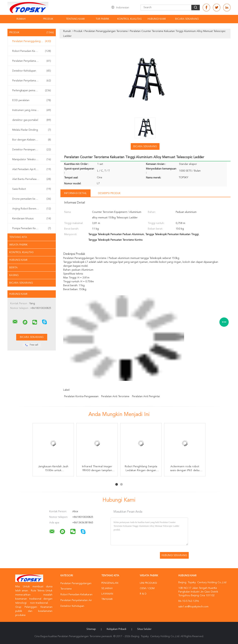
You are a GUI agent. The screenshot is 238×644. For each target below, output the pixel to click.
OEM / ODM (147, 588)
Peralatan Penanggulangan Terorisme (33, 41)
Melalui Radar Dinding (32, 130)
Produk (48, 19)
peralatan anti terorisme (115, 396)
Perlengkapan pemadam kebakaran (33, 91)
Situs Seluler (144, 629)
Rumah (21, 19)
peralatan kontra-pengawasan (81, 396)
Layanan (107, 594)
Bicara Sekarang (187, 19)
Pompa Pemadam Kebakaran (32, 228)
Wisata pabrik (18, 245)
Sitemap (91, 629)
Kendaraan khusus (32, 219)
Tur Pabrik (102, 19)
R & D (143, 594)
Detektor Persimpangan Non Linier (32, 150)
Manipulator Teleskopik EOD (32, 159)
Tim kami (107, 599)
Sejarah (107, 588)
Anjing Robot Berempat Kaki (32, 209)
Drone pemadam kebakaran (32, 199)
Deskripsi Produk (109, 193)
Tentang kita (18, 237)
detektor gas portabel (32, 120)
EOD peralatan (32, 100)
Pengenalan (110, 583)
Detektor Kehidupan (32, 71)
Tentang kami (75, 19)
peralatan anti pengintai (146, 396)
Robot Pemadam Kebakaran (32, 51)
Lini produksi (148, 583)
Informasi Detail (75, 193)
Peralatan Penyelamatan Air (32, 61)
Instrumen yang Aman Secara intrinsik (33, 110)
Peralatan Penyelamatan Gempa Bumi (33, 81)
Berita (13, 268)
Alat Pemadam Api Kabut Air (32, 169)
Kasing (14, 275)
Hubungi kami (157, 19)
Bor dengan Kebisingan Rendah (32, 140)
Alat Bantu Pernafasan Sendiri (32, 179)
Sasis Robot (32, 189)
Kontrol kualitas (130, 19)
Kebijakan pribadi (116, 629)
